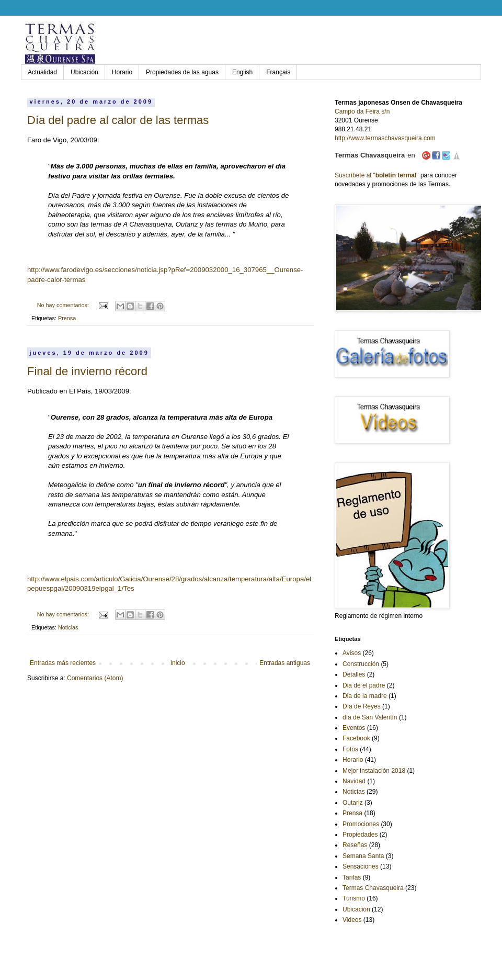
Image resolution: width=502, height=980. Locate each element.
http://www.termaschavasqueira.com (385, 138)
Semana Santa (363, 856)
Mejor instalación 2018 (374, 771)
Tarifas (352, 877)
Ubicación (84, 72)
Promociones (361, 824)
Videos (352, 920)
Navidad (354, 781)
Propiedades (360, 835)
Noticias (68, 627)
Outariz (353, 803)
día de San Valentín (370, 717)
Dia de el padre (364, 685)
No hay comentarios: (64, 305)
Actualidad (42, 72)
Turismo (354, 898)
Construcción (361, 664)
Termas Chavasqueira (373, 888)
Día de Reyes (362, 706)
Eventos (354, 728)
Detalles (354, 674)
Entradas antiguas (285, 663)
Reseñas (355, 845)
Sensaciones (361, 866)
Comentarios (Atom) (95, 678)
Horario (122, 72)
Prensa (67, 318)
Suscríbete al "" (377, 175)
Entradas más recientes (63, 663)
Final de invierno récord (87, 371)
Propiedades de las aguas (182, 72)
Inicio (178, 663)
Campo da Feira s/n (362, 111)
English (242, 72)
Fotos (350, 749)
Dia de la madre (365, 696)
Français (278, 72)
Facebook (356, 738)
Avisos (352, 653)
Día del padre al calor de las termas (118, 120)
